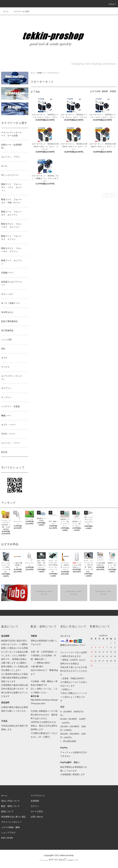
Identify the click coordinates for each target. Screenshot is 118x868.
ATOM (10, 838)
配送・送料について (10, 806)
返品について (7, 811)
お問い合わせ (37, 817)
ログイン (35, 806)
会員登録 (35, 801)
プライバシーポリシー (11, 822)
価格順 (105, 91)
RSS (3, 838)
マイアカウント (38, 796)
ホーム (6, 11)
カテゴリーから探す (20, 11)
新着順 (113, 91)
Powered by (59, 860)
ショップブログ (8, 833)
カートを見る (37, 811)
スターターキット (54, 73)
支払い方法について (10, 801)
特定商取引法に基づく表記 (14, 817)
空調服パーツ (42, 73)
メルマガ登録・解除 (10, 827)
